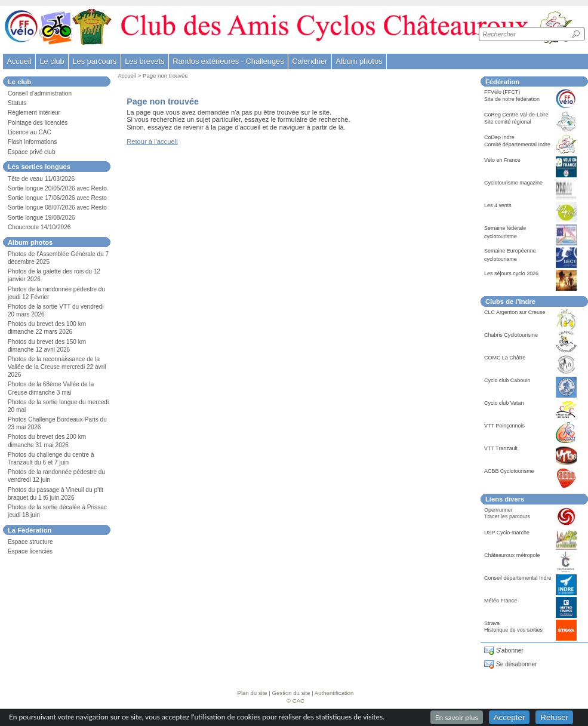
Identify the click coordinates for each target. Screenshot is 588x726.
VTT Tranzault (501, 448)
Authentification (334, 693)
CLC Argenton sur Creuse (515, 312)
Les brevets (144, 61)
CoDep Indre (499, 137)
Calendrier (310, 61)
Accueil (19, 61)
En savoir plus (457, 717)
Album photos (359, 61)
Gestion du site (291, 693)
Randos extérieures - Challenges (228, 61)
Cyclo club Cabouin (507, 380)
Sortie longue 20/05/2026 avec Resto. (58, 188)
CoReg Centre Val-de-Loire (516, 115)
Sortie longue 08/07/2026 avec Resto (57, 207)
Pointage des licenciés (38, 123)
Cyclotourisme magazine (513, 183)
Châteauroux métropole (512, 555)
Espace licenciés (30, 551)
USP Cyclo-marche (507, 533)
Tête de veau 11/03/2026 (41, 179)
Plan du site (253, 693)
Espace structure (30, 542)
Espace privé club (32, 152)
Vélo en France (502, 160)
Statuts (17, 103)
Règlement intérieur (34, 113)
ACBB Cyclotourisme (509, 471)
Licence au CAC (30, 132)
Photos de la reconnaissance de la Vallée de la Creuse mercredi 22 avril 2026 (57, 367)
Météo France (501, 601)
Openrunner (498, 510)
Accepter (510, 717)
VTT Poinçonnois (504, 426)
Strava (492, 623)
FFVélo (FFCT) (502, 92)
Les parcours (94, 61)
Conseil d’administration (40, 93)
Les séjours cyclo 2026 (511, 273)
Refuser (554, 717)
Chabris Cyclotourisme (511, 335)
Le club (52, 61)
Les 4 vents (498, 205)
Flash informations (32, 142)
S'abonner (510, 650)
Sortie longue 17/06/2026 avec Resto (57, 198)
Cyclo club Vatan (504, 403)
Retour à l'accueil (152, 141)
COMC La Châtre (505, 358)
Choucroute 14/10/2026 (39, 227)
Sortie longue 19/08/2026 (41, 218)
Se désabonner (516, 664)
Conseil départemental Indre (518, 578)
